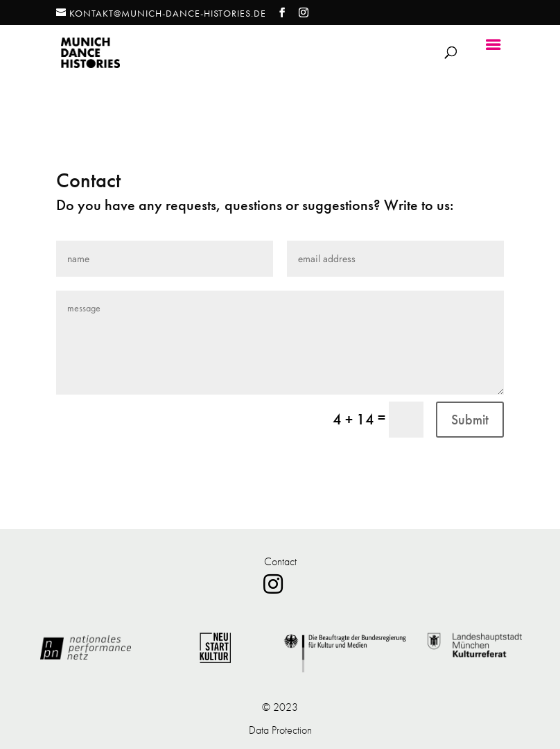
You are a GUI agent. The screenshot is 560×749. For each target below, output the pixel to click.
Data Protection (280, 730)
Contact (280, 561)
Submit (470, 420)
